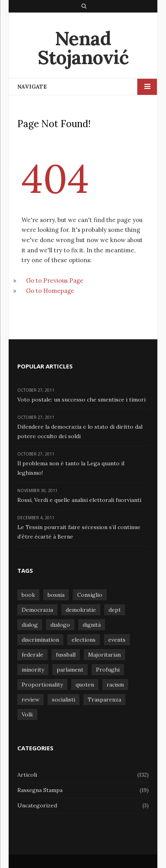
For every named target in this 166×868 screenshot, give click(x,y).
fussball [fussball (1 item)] (66, 655)
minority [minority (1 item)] (33, 670)
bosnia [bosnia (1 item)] (56, 595)
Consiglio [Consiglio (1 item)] (90, 595)
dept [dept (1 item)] (115, 610)
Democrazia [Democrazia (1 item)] (37, 610)
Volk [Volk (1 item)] (27, 714)
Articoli (27, 775)
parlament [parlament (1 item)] (70, 670)
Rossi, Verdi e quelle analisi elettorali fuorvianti (79, 500)
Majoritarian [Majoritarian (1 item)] (104, 655)
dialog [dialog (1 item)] (30, 625)
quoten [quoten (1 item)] (85, 685)
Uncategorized (37, 805)
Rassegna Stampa (40, 790)
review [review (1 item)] (30, 700)
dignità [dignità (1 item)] (92, 625)
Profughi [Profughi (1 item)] (108, 670)
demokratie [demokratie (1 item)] (81, 610)
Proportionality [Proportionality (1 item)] (42, 685)
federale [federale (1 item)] (32, 655)
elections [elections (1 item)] (84, 640)
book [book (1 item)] (28, 595)
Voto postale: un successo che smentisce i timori (81, 399)
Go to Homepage (50, 290)
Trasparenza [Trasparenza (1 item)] (104, 700)
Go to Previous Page (55, 280)
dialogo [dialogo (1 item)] (60, 625)
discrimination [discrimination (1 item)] (40, 640)
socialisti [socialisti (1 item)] (64, 700)
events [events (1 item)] (117, 640)
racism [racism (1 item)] (115, 685)
